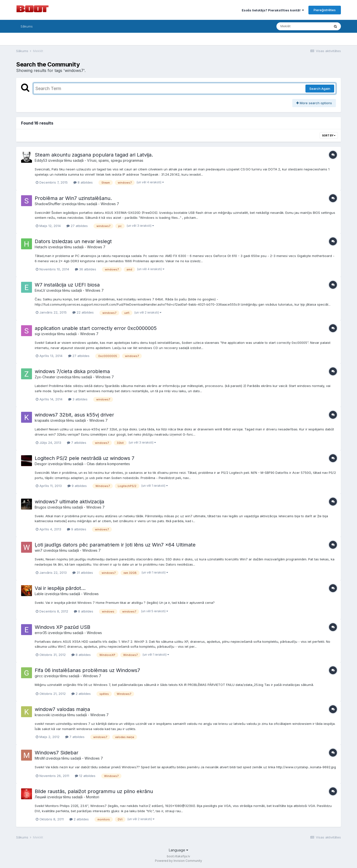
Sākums (27, 26)
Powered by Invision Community (178, 861)
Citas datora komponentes (108, 464)
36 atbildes (86, 269)
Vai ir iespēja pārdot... (60, 588)
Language (178, 850)
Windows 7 (110, 204)
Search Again (320, 89)
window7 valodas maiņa (62, 709)
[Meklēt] (303, 26)
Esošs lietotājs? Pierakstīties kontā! (273, 10)
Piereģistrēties (325, 10)
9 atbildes (77, 486)
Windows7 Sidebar (57, 753)
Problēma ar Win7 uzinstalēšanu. (73, 198)
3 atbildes (78, 399)
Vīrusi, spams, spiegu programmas (115, 160)
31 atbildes (83, 573)
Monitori (93, 797)
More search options (314, 103)
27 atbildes (77, 226)
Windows (91, 594)
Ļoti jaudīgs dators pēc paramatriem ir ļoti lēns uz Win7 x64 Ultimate (115, 545)
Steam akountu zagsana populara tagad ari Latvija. (94, 155)
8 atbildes (83, 182)
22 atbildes (83, 312)
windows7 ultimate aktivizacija (69, 502)
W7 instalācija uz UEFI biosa (67, 285)
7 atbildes (77, 443)
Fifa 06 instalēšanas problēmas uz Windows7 (87, 670)
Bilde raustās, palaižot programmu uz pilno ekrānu (94, 791)
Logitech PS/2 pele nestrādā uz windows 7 (85, 458)
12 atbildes (85, 776)
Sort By (329, 135)
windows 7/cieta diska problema (72, 371)
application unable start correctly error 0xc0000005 (96, 328)
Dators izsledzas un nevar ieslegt (73, 241)
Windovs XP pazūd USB (62, 627)
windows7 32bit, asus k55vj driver (74, 415)
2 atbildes (81, 694)
